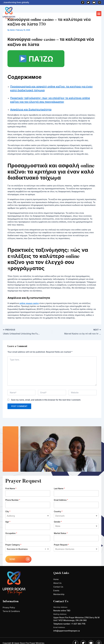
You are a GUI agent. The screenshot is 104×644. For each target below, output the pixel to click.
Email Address (61, 500)
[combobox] (28, 516)
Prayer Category (13, 545)
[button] (99, 14)
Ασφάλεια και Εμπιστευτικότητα (31, 110)
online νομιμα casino (29, 303)
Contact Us (58, 587)
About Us (57, 583)
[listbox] (76, 526)
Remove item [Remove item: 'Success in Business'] (45, 549)
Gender (58, 522)
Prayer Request (61, 545)
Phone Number (13, 500)
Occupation (11, 533)
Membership (59, 594)
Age (8, 522)
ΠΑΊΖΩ (36, 59)
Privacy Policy (9, 607)
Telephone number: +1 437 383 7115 (69, 624)
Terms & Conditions (11, 611)
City (8, 511)
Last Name (59, 488)
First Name (11, 488)
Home (56, 579)
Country (58, 511)
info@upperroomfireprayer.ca (67, 631)
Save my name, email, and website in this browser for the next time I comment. (46, 400)
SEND (12, 559)
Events (56, 591)
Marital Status (61, 533)
